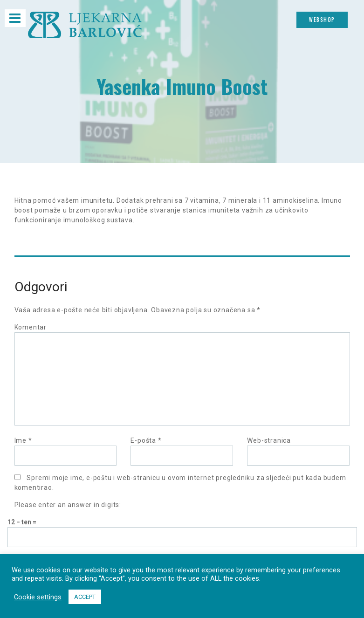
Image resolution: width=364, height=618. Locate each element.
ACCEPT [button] (85, 597)
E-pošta (146, 440)
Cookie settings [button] (38, 597)
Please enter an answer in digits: (68, 505)
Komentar (31, 327)
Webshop (322, 20)
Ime (23, 440)
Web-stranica (269, 440)
